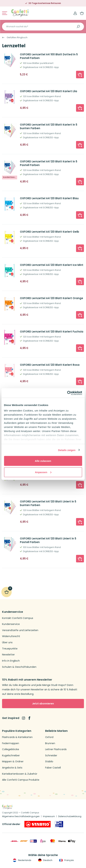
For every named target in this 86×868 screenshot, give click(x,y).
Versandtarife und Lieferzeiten (20, 630)
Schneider (51, 756)
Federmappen (11, 743)
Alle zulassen (43, 461)
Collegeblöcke (11, 749)
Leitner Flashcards (56, 749)
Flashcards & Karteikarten (17, 737)
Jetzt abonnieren (43, 704)
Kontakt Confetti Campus (18, 618)
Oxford (49, 737)
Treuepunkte (10, 649)
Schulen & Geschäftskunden (19, 667)
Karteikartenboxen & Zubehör (20, 774)
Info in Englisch (11, 661)
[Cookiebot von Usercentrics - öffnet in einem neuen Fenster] (67, 393)
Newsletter (8, 655)
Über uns (7, 642)
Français (66, 860)
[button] (80, 75)
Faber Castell (53, 768)
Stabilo (49, 762)
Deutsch (45, 860)
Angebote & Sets (12, 768)
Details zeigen (67, 450)
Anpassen (43, 472)
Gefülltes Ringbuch (17, 38)
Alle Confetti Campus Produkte (21, 780)
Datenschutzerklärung (70, 816)
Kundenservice (11, 624)
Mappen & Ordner (13, 762)
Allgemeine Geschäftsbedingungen (21, 816)
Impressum (49, 816)
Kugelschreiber (11, 756)
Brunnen (50, 743)
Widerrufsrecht (11, 636)
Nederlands (22, 860)
